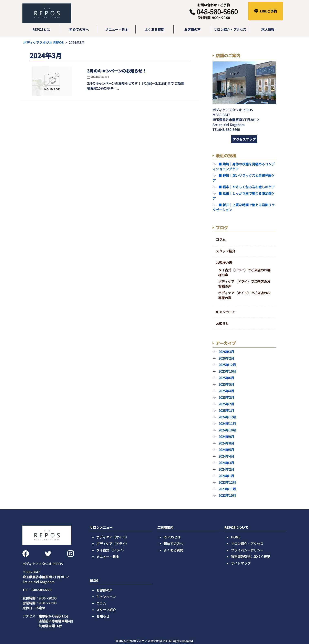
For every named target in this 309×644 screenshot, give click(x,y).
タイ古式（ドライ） (111, 550)
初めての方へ (79, 29)
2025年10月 (227, 371)
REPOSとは (41, 29)
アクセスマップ (244, 139)
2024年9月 (226, 437)
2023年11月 (227, 489)
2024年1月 (226, 476)
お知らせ (222, 323)
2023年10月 (227, 495)
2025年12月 (227, 365)
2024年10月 (227, 430)
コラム (221, 239)
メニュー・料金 (117, 29)
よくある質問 (154, 29)
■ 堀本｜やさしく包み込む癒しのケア (247, 187)
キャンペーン (225, 312)
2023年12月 (227, 482)
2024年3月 (226, 463)
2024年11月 (227, 423)
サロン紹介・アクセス (230, 29)
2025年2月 (226, 404)
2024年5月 (226, 450)
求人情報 (268, 29)
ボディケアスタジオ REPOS (43, 42)
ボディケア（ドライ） (112, 544)
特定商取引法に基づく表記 (250, 557)
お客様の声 (192, 29)
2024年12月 (227, 417)
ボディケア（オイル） (112, 537)
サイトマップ (241, 563)
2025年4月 (226, 391)
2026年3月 (226, 352)
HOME (236, 537)
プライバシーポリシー (247, 550)
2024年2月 (226, 469)
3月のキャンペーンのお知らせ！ (117, 71)
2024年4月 (226, 456)
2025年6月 (226, 378)
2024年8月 (226, 443)
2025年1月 (226, 410)
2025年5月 (226, 384)
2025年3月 (226, 397)
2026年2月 (226, 358)
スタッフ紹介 (226, 251)
